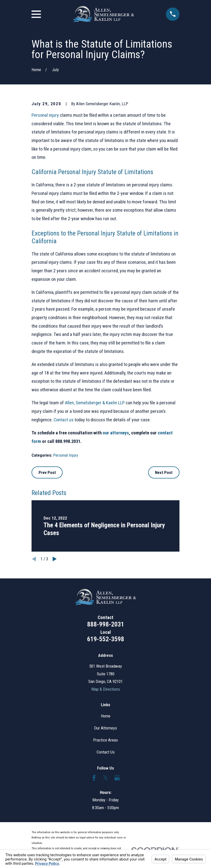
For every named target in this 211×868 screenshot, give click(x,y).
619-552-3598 (106, 639)
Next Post (164, 472)
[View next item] (55, 559)
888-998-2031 (106, 624)
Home (106, 716)
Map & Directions (106, 689)
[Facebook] (94, 778)
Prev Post (47, 472)
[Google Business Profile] (117, 778)
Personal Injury (66, 455)
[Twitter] (106, 778)
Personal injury (45, 115)
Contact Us (106, 752)
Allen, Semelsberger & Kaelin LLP (95, 403)
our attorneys (116, 433)
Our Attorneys (106, 728)
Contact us (64, 420)
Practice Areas (106, 740)
